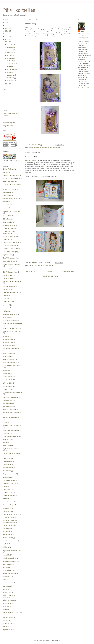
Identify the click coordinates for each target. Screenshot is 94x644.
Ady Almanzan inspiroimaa (11, 178)
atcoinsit (6, 208)
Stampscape (7, 532)
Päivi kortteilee (19, 10)
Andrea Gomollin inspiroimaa (12, 185)
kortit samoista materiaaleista (12, 366)
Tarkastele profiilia (84, 88)
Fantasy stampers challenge (12, 281)
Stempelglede (7, 535)
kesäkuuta (10, 67)
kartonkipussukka (9, 353)
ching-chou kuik (8, 222)
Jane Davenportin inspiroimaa (12, 324)
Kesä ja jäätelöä (32, 156)
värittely (5, 609)
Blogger (58, 640)
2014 (7, 39)
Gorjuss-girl (7, 299)
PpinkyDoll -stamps (9, 480)
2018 (7, 28)
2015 (7, 36)
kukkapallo (6, 374)
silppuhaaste (7, 511)
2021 (7, 23)
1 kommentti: (48, 263)
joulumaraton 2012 (9, 345)
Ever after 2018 (8, 278)
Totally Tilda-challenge (10, 574)
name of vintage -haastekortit (12, 454)
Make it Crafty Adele (9, 410)
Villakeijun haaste (9, 600)
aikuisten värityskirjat (10, 181)
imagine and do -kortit (10, 314)
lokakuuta (10, 50)
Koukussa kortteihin (31, 161)
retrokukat (6, 499)
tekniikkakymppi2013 (10, 558)
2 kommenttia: (48, 145)
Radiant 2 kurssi (8, 493)
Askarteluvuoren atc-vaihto (11, 199)
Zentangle (6, 627)
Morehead (6, 443)
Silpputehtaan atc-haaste (11, 514)
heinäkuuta (11, 58)
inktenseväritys (8, 317)
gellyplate (6, 296)
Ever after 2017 (8, 275)
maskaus (6, 422)
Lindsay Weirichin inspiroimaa (12, 392)
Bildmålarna (7, 219)
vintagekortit (7, 606)
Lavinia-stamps (8, 377)
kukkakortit (6, 371)
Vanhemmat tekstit (68, 271)
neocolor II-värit (8, 458)
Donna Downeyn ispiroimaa (12, 264)
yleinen (5, 620)
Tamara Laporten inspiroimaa (12, 550)
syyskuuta (10, 53)
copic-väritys (7, 239)
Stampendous (7, 528)
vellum (5, 589)
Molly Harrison (8, 439)
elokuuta (10, 55)
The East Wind (8, 564)
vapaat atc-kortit (8, 583)
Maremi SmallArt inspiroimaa (12, 413)
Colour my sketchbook (10, 236)
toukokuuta (11, 70)
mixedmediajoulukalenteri (11, 436)
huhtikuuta (10, 72)
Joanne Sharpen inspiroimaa (12, 331)
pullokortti (6, 486)
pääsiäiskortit (7, 490)
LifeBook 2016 (8, 389)
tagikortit (57, 148)
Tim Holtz (6, 567)
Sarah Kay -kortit (8, 502)
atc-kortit (6, 202)
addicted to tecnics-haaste (11, 175)
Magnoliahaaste (8, 126)
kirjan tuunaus (7, 357)
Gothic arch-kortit (8, 302)
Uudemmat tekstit (32, 271)
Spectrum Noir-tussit (9, 517)
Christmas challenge (9, 228)
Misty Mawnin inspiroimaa (11, 430)
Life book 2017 (8, 383)
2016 (7, 34)
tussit (5, 580)
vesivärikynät (7, 592)
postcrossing (7, 477)
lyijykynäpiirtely (8, 400)
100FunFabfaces (8, 169)
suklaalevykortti (8, 538)
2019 (7, 25)
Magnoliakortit (37, 148)
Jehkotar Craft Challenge (11, 328)
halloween (6, 308)
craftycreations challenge (11, 242)
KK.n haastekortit (8, 360)
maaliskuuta (11, 75)
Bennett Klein (7, 216)
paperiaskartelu (8, 468)
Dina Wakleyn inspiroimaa (11, 258)
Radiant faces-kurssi (9, 496)
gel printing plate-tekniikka (11, 292)
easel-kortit (7, 269)
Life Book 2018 (8, 386)
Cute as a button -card (10, 246)
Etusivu (50, 271)
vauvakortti (6, 586)
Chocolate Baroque (9, 225)
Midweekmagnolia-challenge (12, 425)
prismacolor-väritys (48, 148)
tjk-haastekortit (8, 571)
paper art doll (7, 465)
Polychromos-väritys (9, 474)
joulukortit (6, 336)
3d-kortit (6, 172)
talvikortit (6, 547)
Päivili (82, 31)
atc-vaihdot (7, 205)
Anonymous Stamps (9, 189)
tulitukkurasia (7, 577)
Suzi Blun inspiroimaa (10, 541)
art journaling (7, 196)
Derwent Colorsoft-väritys (11, 249)
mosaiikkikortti (7, 446)
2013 (7, 42)
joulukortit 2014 (8, 339)
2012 (7, 84)
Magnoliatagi (31, 24)
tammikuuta (11, 81)
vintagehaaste (7, 603)
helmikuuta (11, 78)
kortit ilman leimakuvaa (10, 363)
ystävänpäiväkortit (9, 624)
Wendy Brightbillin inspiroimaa (12, 613)
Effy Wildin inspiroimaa (10, 272)
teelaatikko (6, 555)
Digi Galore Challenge (10, 252)
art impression (7, 192)
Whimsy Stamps (8, 617)
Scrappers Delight (9, 505)
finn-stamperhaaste (9, 286)
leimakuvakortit (8, 380)
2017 (7, 31)
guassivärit (6, 305)
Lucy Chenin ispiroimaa (10, 397)
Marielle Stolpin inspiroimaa (12, 417)
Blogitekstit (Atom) (52, 276)
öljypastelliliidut (8, 630)
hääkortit (6, 311)
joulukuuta (10, 44)
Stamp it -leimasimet (9, 525)
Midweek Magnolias (9, 123)
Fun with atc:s (7, 289)
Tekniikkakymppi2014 (10, 561)
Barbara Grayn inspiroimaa (11, 211)
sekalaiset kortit (8, 508)
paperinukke (7, 471)
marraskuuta (11, 47)
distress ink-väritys (38, 265)
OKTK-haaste (7, 462)
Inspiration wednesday (10, 320)
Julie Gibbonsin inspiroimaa (12, 349)
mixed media (7, 433)
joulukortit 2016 (8, 342)
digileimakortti (7, 255)
